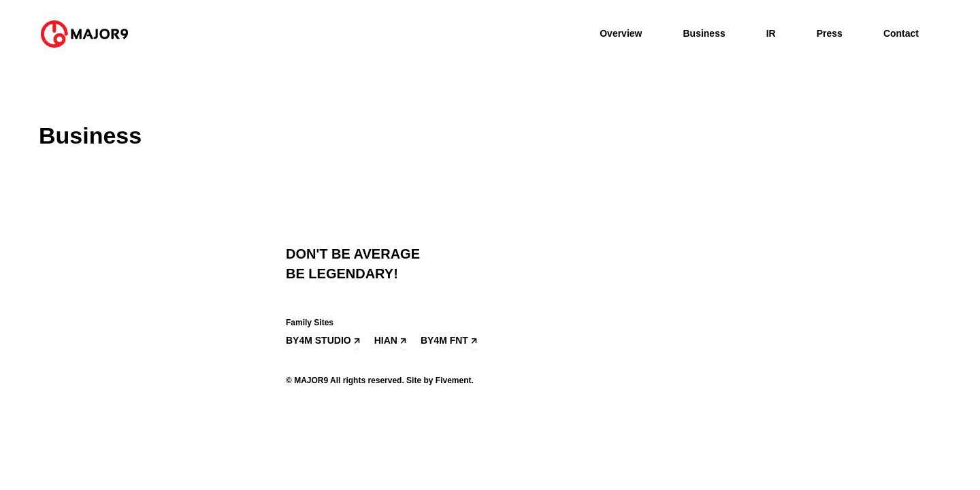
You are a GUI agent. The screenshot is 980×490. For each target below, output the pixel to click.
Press (830, 33)
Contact (901, 33)
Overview (621, 33)
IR (771, 33)
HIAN (386, 340)
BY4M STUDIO (318, 340)
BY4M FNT (444, 340)
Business (704, 33)
